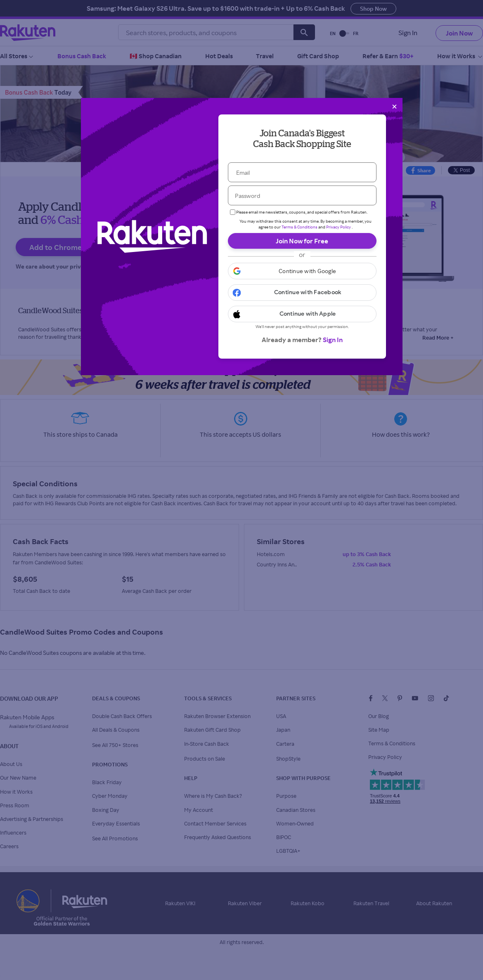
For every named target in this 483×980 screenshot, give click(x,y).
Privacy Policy (339, 227)
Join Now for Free (302, 241)
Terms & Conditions (300, 227)
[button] (302, 271)
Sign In (333, 340)
